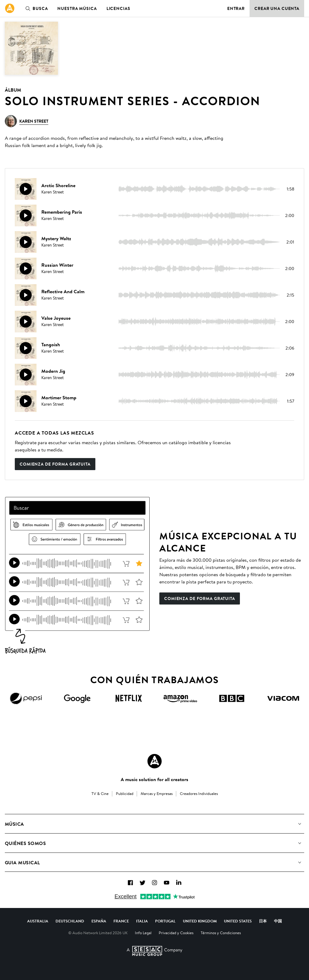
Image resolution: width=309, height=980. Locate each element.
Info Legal (143, 933)
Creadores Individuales (199, 793)
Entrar (236, 8)
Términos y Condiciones (221, 933)
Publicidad (125, 793)
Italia (142, 921)
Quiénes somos (25, 843)
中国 (278, 921)
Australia (38, 921)
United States (238, 921)
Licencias (118, 8)
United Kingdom (200, 921)
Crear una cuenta (277, 8)
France (121, 921)
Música (14, 824)
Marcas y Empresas (157, 793)
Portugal (165, 921)
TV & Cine (100, 793)
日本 (263, 921)
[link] (10, 8)
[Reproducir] (26, 189)
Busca (35, 8)
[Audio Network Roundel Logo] (154, 761)
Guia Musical (22, 862)
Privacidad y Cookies (176, 933)
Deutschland (70, 921)
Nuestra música (77, 8)
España (99, 921)
